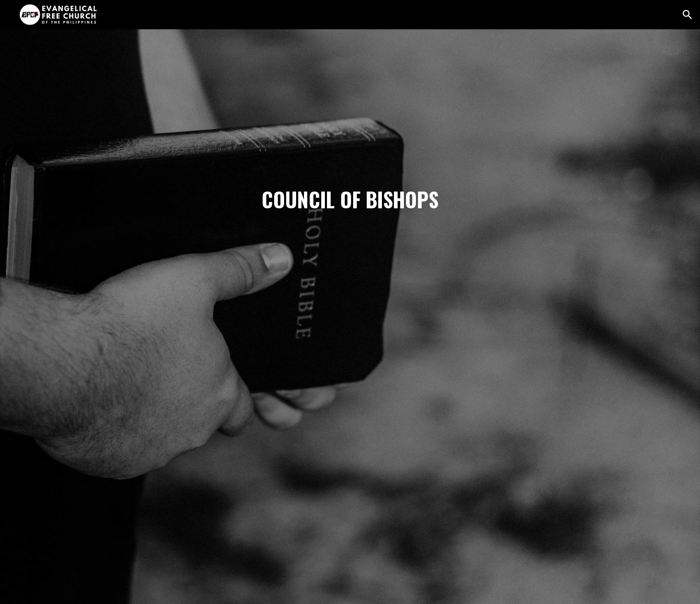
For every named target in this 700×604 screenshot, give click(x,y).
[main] (350, 317)
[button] (687, 15)
